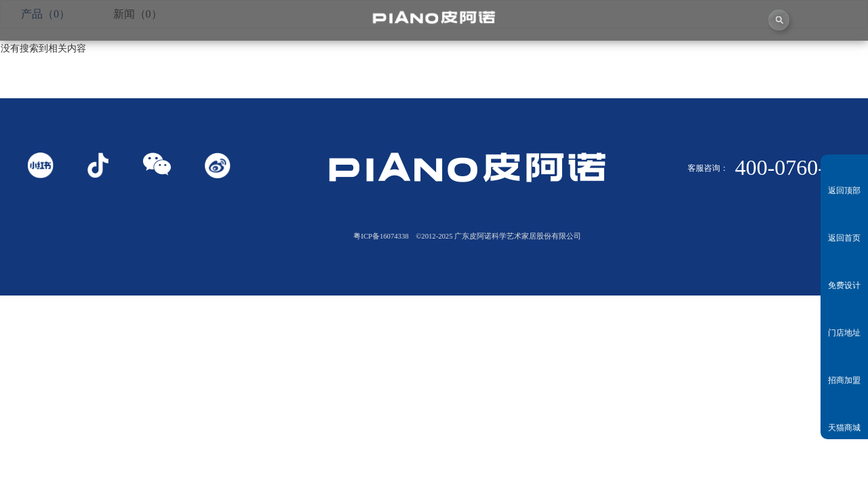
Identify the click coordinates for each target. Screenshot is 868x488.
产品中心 (489, 61)
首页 (54, 61)
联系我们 (814, 61)
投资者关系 (706, 60)
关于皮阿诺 (163, 61)
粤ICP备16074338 (381, 236)
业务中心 (597, 61)
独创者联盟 (380, 61)
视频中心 (272, 61)
